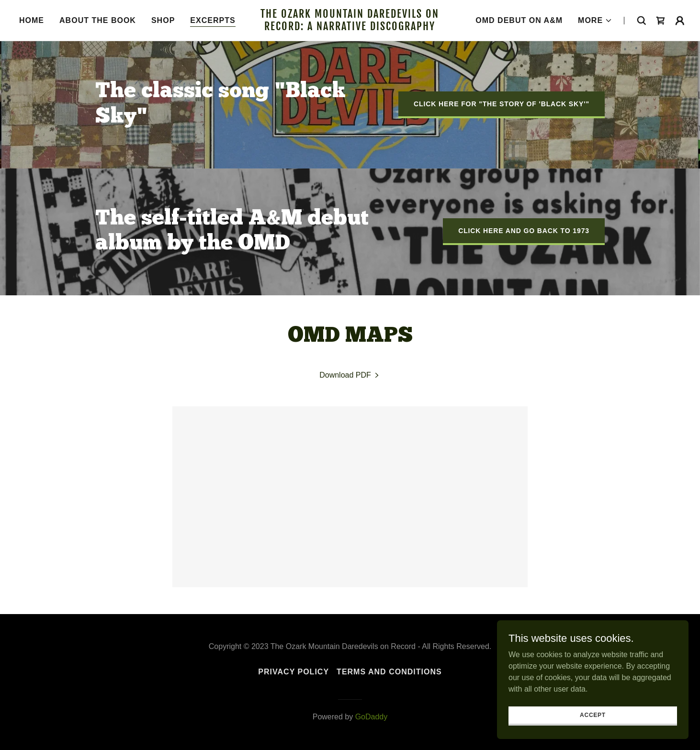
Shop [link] (163, 20)
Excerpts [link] (213, 20)
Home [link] (32, 20)
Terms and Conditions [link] (389, 672)
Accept (593, 728)
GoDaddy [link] (372, 717)
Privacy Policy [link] (294, 672)
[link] (350, 28)
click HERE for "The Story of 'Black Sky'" (502, 104)
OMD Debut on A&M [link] (519, 20)
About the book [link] (98, 20)
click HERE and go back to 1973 (524, 231)
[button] (595, 21)
